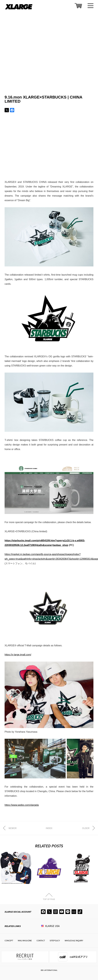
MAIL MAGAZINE (25, 941)
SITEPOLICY (55, 941)
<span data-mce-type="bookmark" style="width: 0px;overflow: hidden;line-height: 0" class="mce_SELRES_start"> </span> (49, 151)
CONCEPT (9, 941)
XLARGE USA (52, 926)
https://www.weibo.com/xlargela (22, 805)
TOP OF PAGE (49, 899)
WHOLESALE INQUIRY (74, 941)
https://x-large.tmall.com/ (18, 655)
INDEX (49, 828)
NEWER (13, 828)
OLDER (86, 828)
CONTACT (41, 941)
